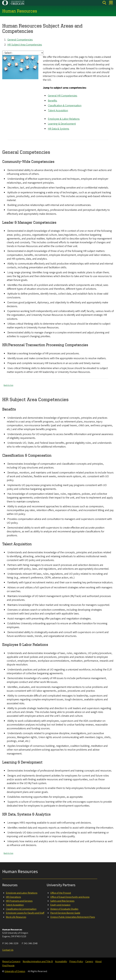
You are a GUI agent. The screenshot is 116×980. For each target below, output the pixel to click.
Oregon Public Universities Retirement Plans (73, 917)
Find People (8, 966)
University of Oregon (15, 971)
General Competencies (20, 40)
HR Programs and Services (19, 901)
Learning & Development (62, 124)
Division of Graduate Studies (64, 909)
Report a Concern (11, 961)
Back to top (8, 385)
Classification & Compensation (65, 106)
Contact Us (8, 950)
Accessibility (61, 961)
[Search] (104, 3)
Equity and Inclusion (60, 905)
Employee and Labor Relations (22, 893)
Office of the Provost (61, 893)
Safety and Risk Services (62, 901)
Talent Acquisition (58, 111)
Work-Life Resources (16, 917)
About (98, 961)
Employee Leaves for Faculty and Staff (25, 913)
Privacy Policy (76, 961)
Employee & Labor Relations (64, 119)
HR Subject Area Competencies (25, 45)
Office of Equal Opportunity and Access (70, 897)
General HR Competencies (63, 96)
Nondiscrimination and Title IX (38, 961)
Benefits (52, 101)
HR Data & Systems (59, 129)
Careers (89, 961)
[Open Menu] (111, 3)
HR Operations (13, 897)
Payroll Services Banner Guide (65, 913)
